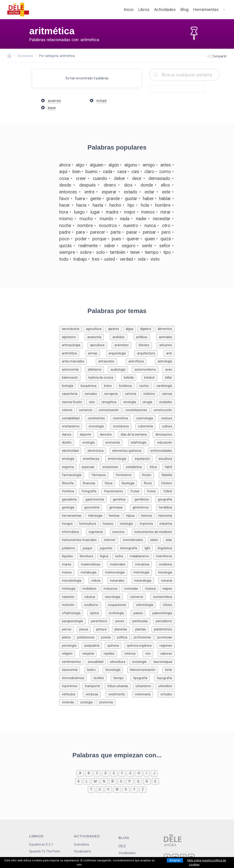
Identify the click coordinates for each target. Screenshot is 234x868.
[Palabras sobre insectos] (121, 532)
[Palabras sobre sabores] (166, 653)
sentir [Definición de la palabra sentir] (147, 246)
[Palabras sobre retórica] (132, 653)
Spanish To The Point (45, 851)
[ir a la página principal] (18, 10)
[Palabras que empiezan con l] (87, 781)
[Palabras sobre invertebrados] (134, 540)
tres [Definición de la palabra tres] (96, 259)
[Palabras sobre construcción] (163, 410)
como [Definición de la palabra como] (165, 172)
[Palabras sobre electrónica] (97, 450)
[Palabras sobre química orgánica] (140, 645)
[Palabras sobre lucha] (120, 556)
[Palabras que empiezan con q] (139, 781)
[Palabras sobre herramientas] (72, 515)
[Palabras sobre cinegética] (110, 402)
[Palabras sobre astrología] (165, 361)
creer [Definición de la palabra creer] (81, 178)
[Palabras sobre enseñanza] (93, 458)
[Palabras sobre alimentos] (165, 328)
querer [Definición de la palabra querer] (133, 239)
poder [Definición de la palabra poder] (81, 239)
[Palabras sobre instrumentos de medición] (153, 532)
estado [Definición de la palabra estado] (131, 192)
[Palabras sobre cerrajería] (112, 393)
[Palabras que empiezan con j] (154, 773)
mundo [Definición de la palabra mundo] (106, 219)
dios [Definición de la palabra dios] (128, 185)
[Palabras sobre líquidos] (68, 556)
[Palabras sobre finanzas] (91, 483)
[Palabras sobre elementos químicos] (129, 450)
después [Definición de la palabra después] (88, 185)
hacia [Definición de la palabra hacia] (81, 205)
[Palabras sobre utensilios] (165, 686)
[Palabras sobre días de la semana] (135, 434)
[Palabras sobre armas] (96, 353)
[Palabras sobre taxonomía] (72, 669)
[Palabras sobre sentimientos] (72, 661)
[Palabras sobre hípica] (131, 515)
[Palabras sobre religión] (69, 653)
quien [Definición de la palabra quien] (150, 239)
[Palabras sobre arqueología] (120, 353)
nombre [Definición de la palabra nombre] (85, 226)
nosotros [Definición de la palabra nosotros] (108, 226)
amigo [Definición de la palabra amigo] (149, 165)
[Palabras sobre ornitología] (118, 613)
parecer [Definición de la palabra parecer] (98, 232)
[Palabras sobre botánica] (127, 385)
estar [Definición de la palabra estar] (150, 192)
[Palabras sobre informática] (73, 532)
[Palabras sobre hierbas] (115, 515)
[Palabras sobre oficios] (167, 604)
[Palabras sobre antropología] (73, 345)
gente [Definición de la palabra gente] (96, 199)
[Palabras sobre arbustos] (166, 345)
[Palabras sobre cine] (93, 402)
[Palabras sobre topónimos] (71, 686)
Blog (185, 9)
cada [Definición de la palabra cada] (108, 172)
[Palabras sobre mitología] (69, 588)
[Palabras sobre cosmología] (146, 418)
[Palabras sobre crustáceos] (123, 426)
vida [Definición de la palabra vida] (142, 259)
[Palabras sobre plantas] (142, 629)
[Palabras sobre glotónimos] (143, 507)
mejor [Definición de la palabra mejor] (130, 212)
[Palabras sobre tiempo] (121, 678)
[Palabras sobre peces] (121, 621)
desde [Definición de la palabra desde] (65, 185)
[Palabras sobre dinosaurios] (164, 434)
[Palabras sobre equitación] (144, 458)
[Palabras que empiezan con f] (123, 773)
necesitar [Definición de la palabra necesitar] (162, 219)
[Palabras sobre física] (110, 483)
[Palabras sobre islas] (169, 540)
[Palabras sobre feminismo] (126, 475)
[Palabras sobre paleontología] (162, 613)
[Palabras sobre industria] (166, 523)
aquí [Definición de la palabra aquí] (63, 172)
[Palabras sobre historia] (147, 515)
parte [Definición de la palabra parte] (116, 232)
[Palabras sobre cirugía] (148, 402)
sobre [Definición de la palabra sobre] (86, 252)
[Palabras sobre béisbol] (152, 377)
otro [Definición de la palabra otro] (166, 226)
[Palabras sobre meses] (69, 572)
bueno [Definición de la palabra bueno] (92, 172)
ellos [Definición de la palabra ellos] (165, 185)
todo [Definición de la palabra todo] (64, 259)
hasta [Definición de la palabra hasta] (98, 205)
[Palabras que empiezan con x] (126, 789)
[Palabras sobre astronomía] (72, 369)
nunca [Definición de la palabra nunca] (150, 226)
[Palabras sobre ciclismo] (150, 393)
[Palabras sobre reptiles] (111, 653)
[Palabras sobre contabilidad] (72, 418)
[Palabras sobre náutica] (92, 596)
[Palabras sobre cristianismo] (73, 426)
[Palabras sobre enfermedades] (161, 450)
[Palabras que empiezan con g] (131, 773)
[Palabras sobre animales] (165, 337)
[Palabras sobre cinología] (130, 402)
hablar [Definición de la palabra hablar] (165, 199)
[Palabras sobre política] (123, 637)
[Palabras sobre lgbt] (148, 548)
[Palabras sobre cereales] (92, 393)
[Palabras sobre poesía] (106, 637)
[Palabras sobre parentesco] (101, 621)
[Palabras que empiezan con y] (135, 789)
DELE (122, 846)
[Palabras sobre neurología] (115, 596)
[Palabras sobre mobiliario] (90, 588)
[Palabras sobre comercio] (86, 410)
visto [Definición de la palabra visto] (155, 259)
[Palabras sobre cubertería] (147, 426)
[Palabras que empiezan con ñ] (113, 781)
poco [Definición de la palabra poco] (64, 239)
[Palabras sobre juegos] (89, 548)
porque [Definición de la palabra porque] (99, 239)
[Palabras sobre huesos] (109, 523)
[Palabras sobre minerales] (120, 580)
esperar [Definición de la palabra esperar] (109, 192)
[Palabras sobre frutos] (152, 491)
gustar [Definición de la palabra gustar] (131, 199)
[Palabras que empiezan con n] (105, 781)
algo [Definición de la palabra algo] (80, 165)
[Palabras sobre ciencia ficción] (73, 402)
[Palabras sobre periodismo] (164, 621)
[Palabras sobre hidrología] (96, 515)
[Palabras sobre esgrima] (69, 467)
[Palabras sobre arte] (169, 353)
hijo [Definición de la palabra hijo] (131, 205)
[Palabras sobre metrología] (143, 572)
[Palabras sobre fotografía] (90, 491)
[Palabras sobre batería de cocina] (104, 377)
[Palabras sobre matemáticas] (93, 564)
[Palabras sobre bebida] (131, 377)
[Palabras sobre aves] (169, 369)
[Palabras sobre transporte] (93, 686)
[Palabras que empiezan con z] (143, 789)
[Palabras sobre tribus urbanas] (119, 686)
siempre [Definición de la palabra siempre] (67, 252)
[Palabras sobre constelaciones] (137, 410)
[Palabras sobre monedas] (132, 588)
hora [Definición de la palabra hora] (64, 212)
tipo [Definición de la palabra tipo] (167, 252)
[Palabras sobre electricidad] (72, 450)
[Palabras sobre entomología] (119, 458)
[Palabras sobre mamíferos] (164, 556)
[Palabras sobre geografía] (165, 499)
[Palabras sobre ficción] (149, 475)
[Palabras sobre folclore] (167, 483)
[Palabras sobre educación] (165, 442)
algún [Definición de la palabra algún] (114, 165)
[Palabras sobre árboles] (146, 345)
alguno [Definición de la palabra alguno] (131, 165)
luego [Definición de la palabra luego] (79, 212)
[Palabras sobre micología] (165, 572)
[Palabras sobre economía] (116, 442)
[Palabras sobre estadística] (135, 467)
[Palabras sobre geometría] (94, 507)
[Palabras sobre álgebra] (146, 328)
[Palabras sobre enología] (70, 458)
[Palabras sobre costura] (166, 418)
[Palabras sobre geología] (70, 507)
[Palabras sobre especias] (89, 467)
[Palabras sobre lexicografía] (130, 548)
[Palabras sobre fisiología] (130, 483)
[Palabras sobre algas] (130, 328)
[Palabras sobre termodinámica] (75, 678)
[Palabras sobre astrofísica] (140, 361)
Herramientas (206, 9)
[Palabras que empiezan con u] (100, 789)
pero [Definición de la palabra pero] (166, 232)
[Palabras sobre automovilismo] (147, 369)
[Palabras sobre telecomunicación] (145, 669)
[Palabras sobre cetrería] (131, 393)
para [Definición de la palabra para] (80, 232)
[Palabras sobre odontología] (147, 604)
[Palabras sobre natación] (70, 596)
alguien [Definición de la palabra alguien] (97, 165)
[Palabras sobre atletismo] (96, 369)
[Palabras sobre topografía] (164, 678)
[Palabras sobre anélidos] (122, 337)
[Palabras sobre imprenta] (147, 523)
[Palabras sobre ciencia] (167, 393)
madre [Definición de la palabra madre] (112, 212)
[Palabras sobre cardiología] (164, 385)
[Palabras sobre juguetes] (107, 548)
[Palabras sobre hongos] (68, 523)
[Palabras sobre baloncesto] (73, 377)
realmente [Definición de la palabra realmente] (88, 246)
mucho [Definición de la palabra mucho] (86, 219)
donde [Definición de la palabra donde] (147, 185)
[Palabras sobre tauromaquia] (163, 661)
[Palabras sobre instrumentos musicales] (80, 540)
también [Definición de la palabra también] (117, 252)
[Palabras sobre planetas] (122, 629)
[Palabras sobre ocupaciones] (119, 604)
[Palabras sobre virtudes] (166, 694)
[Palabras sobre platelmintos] (163, 629)
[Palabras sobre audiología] (120, 369)
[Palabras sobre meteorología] (117, 572)
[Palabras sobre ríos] (150, 653)
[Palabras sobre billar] (169, 377)
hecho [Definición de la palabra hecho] (115, 205)
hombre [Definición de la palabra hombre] (163, 205)
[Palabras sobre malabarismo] (140, 556)
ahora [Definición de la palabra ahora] (65, 165)
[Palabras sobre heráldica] (165, 507)
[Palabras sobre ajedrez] (114, 328)
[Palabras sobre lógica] (105, 556)
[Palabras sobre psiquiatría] (93, 645)
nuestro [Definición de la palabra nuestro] (131, 226)
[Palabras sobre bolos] (109, 385)
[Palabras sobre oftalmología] (73, 613)
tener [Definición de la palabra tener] (135, 252)
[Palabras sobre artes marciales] (77, 361)
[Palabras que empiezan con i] (147, 773)
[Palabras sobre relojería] (90, 653)
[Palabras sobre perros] (68, 629)
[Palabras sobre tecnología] (115, 669)
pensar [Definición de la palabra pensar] (149, 232)
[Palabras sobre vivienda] (68, 702)
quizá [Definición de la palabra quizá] (166, 239)
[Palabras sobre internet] (111, 540)
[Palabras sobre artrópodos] (111, 361)
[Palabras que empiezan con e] (114, 773)
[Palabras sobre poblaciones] (86, 637)
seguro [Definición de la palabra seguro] (129, 246)
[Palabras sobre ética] (154, 467)
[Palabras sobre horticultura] (88, 523)
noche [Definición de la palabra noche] (65, 226)
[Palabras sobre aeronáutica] (71, 328)
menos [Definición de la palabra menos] (148, 212)
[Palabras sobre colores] (68, 410)
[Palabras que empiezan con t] (92, 789)
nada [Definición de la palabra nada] (125, 219)
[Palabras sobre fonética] (69, 491)
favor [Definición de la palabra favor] (64, 199)
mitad (101, 101)
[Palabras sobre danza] (68, 434)
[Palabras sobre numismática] (162, 596)
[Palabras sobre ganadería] (71, 499)
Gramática (81, 844)
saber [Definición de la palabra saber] (110, 246)
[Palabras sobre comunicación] (109, 410)
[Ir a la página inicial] (11, 56)
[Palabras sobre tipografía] (142, 678)
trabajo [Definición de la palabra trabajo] (80, 259)
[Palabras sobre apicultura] (100, 345)
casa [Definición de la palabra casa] (122, 172)
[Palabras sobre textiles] (101, 678)
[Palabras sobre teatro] (94, 669)
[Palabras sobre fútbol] (168, 491)
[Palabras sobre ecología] (91, 442)
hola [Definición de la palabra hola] (145, 205)
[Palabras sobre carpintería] (70, 393)
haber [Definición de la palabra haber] (148, 199)
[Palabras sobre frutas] (136, 491)
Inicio (129, 9)
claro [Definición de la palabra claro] (149, 172)
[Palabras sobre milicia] (98, 580)
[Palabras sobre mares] (69, 564)
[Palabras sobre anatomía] (97, 337)
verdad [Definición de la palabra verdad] (126, 259)
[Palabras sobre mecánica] (144, 564)
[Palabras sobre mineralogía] (145, 580)
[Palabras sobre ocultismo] (93, 604)
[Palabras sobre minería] (166, 580)
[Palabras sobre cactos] (145, 385)
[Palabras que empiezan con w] (118, 789)
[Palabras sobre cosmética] (122, 418)
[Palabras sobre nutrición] (70, 604)
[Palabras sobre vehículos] (71, 694)
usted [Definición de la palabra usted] (110, 259)
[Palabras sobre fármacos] (101, 475)
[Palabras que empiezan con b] (89, 773)
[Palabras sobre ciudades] (166, 402)
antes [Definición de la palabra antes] (166, 165)
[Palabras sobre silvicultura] (118, 661)
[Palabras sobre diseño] (69, 442)
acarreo (54, 101)
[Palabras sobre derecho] (108, 434)
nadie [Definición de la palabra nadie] (141, 219)
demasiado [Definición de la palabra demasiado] (159, 178)
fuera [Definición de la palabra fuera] (80, 199)
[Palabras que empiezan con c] (98, 773)
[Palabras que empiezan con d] (106, 773)
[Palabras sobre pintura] (103, 629)
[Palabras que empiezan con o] (122, 781)
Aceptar (175, 860)
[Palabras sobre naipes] (167, 588)
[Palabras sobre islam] (156, 540)
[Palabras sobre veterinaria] (145, 694)
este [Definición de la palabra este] (166, 192)
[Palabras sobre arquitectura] (149, 353)
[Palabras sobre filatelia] (167, 475)
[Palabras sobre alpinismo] (72, 337)
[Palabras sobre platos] (67, 637)
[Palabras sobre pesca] (85, 629)
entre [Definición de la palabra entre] (89, 192)
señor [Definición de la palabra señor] (165, 246)
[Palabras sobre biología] (69, 385)
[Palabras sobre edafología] (141, 442)
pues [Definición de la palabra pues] (116, 239)
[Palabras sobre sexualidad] (96, 661)
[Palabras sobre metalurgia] (90, 572)
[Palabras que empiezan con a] (81, 773)
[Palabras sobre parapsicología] (74, 621)
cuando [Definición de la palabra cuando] (100, 178)
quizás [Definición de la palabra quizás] (65, 246)
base (52, 108)
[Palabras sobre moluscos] (111, 588)
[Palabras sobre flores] (150, 483)
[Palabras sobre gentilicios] (144, 499)
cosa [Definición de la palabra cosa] (64, 178)
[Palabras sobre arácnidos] (124, 345)
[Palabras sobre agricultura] (94, 328)
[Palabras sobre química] (114, 645)
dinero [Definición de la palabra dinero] (110, 185)
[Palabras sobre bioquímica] (90, 385)
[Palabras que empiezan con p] (130, 781)
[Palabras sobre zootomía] (106, 702)
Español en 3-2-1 (41, 844)
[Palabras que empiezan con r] (148, 781)
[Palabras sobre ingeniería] (98, 532)
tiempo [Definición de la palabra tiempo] (152, 252)
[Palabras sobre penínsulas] (141, 621)
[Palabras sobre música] (151, 588)
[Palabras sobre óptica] (97, 613)
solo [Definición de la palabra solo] (101, 252)
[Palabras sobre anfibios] (145, 337)
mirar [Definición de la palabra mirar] (166, 212)
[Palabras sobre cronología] (98, 426)
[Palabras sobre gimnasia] (118, 507)
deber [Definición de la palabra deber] (120, 178)
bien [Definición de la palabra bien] (76, 172)
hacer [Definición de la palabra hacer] (65, 205)
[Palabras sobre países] (140, 613)
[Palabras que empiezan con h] (139, 773)
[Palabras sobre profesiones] (143, 637)
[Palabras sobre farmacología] (74, 475)
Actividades (165, 9)
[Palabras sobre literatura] (87, 556)
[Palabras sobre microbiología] (74, 580)
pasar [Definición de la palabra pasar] (132, 232)
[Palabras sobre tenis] (168, 669)
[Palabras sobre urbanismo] (144, 686)
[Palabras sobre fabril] (168, 467)
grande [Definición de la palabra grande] (113, 199)
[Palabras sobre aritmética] (72, 353)
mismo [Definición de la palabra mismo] (66, 219)
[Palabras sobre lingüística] (165, 548)
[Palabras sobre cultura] (167, 426)
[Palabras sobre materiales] (120, 564)
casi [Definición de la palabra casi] (135, 172)
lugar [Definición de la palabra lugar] (95, 212)
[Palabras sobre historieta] (165, 515)
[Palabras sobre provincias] (165, 637)
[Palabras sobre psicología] (70, 645)
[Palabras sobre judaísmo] (70, 548)
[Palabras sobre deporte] (87, 434)
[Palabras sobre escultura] (165, 458)
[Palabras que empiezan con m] (96, 781)
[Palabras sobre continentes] (98, 418)
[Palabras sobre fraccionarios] (114, 491)
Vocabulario (82, 851)
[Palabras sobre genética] (121, 499)
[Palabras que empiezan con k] (79, 781)
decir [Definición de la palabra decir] (137, 178)
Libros (144, 9)
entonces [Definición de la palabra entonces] (68, 192)
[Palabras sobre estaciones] (111, 467)
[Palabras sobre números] (139, 596)
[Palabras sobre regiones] (166, 645)
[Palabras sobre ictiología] (127, 523)
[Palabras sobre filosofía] (70, 483)
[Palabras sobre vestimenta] (119, 694)
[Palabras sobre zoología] (87, 702)
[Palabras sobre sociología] (140, 661)
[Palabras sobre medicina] (165, 564)
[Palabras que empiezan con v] (109, 789)
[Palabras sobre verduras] (94, 694)
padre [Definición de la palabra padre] (65, 232)
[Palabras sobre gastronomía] (97, 499)
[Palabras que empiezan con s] (155, 781)
